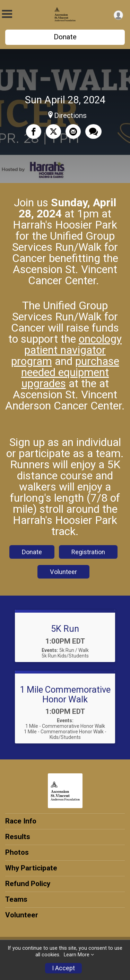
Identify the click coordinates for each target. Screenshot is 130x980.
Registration (88, 552)
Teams (16, 899)
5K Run (65, 629)
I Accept (63, 968)
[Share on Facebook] (34, 132)
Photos (17, 852)
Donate (65, 37)
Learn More (77, 955)
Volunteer (63, 572)
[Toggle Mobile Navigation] (7, 14)
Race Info (21, 821)
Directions (70, 115)
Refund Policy (28, 884)
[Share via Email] (73, 132)
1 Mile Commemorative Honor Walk (65, 694)
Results (18, 837)
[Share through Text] (93, 132)
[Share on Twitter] (53, 132)
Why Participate (31, 868)
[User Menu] (118, 15)
